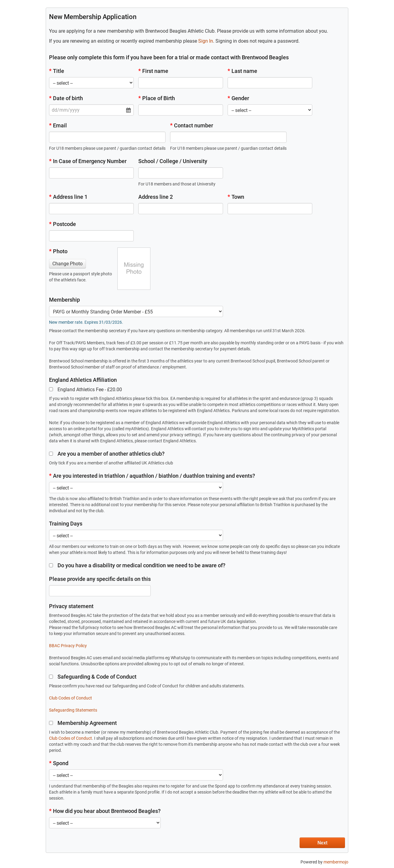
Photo (58, 251)
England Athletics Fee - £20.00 (85, 390)
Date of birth (66, 98)
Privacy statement (71, 606)
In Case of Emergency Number (88, 161)
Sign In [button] (206, 41)
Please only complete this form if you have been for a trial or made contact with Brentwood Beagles (169, 57)
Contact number (192, 125)
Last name (242, 71)
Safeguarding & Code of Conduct (93, 677)
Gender (238, 98)
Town (236, 197)
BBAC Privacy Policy (68, 646)
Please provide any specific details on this (100, 579)
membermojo (336, 862)
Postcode (62, 224)
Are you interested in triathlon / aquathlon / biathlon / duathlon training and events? (152, 476)
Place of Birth (157, 98)
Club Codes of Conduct (71, 698)
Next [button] (322, 843)
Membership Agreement (83, 723)
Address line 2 (156, 197)
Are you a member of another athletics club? (107, 454)
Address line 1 (68, 197)
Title (57, 71)
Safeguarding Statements (73, 710)
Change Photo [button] (67, 264)
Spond (59, 763)
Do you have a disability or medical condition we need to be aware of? (137, 565)
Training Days (66, 524)
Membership (64, 300)
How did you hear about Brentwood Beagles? (105, 811)
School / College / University (173, 161)
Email (58, 125)
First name (153, 71)
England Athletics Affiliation (83, 380)
